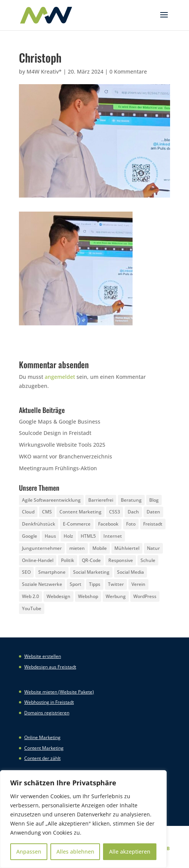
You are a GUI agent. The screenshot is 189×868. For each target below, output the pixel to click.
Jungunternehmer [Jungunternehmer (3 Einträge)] (42, 548)
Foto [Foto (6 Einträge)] (131, 524)
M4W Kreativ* (44, 71)
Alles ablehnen (75, 852)
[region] (83, 819)
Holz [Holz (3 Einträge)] (68, 536)
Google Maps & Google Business (60, 421)
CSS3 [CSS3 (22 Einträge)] (115, 512)
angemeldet (60, 377)
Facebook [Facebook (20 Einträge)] (108, 524)
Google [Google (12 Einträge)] (30, 536)
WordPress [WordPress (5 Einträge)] (145, 596)
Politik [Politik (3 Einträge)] (68, 560)
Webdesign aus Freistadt (50, 667)
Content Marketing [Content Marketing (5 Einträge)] (80, 512)
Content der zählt (42, 758)
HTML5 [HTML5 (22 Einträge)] (88, 536)
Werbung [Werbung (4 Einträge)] (116, 596)
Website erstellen (43, 656)
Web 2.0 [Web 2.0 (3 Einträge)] (30, 596)
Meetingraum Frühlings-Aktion (58, 468)
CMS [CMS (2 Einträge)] (47, 512)
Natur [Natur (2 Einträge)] (153, 548)
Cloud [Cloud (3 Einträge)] (28, 512)
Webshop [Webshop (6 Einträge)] (88, 596)
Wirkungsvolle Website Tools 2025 (62, 445)
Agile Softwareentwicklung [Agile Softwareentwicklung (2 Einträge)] (51, 500)
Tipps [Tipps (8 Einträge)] (95, 584)
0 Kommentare (128, 71)
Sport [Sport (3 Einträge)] (76, 584)
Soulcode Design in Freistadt (55, 433)
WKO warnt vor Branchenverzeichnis (66, 456)
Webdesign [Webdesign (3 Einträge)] (59, 596)
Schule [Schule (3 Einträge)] (148, 560)
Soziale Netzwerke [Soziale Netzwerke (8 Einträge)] (42, 584)
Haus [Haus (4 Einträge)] (50, 536)
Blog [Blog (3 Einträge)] (154, 500)
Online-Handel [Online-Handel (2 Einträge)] (38, 560)
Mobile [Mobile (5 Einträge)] (100, 548)
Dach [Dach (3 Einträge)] (133, 512)
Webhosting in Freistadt (49, 702)
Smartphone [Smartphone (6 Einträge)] (52, 572)
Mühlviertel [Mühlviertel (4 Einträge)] (127, 548)
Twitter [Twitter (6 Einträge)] (116, 584)
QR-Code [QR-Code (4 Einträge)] (91, 560)
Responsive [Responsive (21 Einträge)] (121, 560)
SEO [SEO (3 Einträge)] (26, 572)
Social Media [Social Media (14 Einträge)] (130, 572)
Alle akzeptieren (130, 852)
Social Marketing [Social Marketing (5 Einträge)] (91, 572)
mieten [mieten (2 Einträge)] (77, 548)
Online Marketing (42, 737)
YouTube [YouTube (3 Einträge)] (32, 608)
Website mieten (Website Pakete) (59, 692)
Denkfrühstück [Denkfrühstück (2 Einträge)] (39, 524)
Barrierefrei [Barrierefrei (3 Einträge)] (101, 500)
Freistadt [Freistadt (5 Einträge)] (153, 524)
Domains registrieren (47, 713)
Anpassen (29, 852)
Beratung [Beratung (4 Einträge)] (131, 500)
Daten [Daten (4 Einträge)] (153, 512)
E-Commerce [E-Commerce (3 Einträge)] (77, 524)
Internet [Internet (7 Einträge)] (113, 536)
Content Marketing (44, 748)
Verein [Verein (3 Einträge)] (138, 584)
